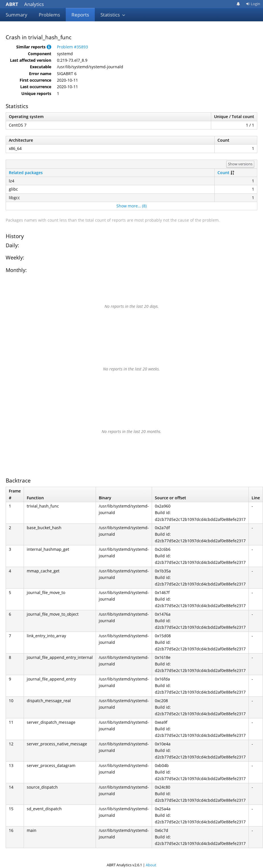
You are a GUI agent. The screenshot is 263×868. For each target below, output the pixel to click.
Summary (17, 15)
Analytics (25, 4)
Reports (80, 15)
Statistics (113, 15)
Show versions (240, 164)
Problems (49, 15)
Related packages (26, 173)
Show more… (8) (131, 206)
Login (253, 4)
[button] (49, 47)
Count (223, 173)
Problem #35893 (72, 47)
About (151, 865)
